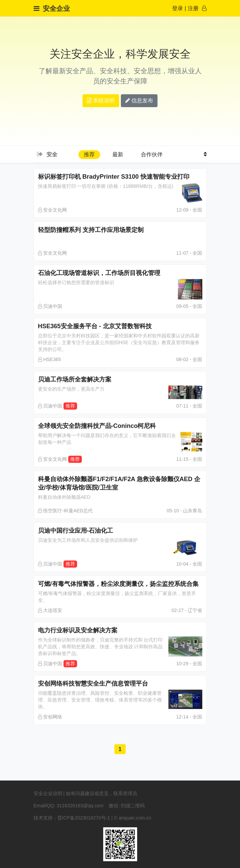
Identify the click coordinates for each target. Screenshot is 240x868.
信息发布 (139, 101)
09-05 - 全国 (189, 306)
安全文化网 (53, 210)
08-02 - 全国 (189, 359)
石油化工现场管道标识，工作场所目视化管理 (120, 279)
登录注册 (185, 8)
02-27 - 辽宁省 (187, 610)
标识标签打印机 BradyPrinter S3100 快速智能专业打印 (120, 183)
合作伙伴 (152, 154)
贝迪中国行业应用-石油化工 (120, 537)
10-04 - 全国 (189, 564)
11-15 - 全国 (189, 459)
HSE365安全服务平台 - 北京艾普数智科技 (120, 338)
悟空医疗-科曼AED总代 (65, 511)
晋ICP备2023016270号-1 (84, 818)
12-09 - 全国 (189, 210)
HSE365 (50, 359)
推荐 (89, 154)
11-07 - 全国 (189, 253)
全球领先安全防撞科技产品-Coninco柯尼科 (120, 434)
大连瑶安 (50, 610)
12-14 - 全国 (189, 717)
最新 (118, 154)
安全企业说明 (48, 793)
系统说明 (101, 101)
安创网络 (50, 717)
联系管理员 (125, 793)
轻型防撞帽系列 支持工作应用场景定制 (120, 236)
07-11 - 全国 (189, 406)
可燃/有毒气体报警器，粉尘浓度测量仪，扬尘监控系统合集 (120, 592)
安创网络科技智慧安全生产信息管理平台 (120, 695)
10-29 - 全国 (189, 664)
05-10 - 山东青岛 (184, 511)
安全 (52, 154)
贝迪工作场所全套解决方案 (120, 386)
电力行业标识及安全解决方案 (120, 642)
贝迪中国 (50, 306)
